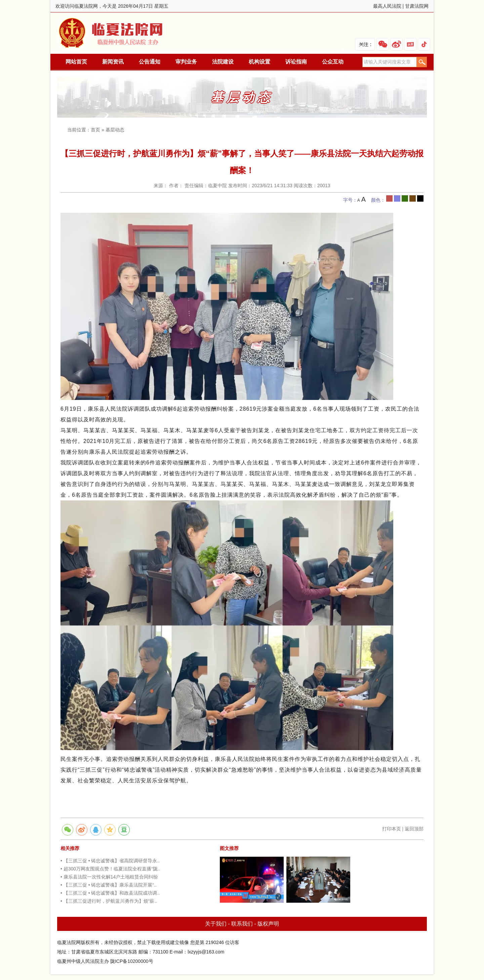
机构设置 (259, 62)
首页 (95, 130)
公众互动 (333, 62)
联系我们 (242, 924)
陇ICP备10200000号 (132, 961)
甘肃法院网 (417, 6)
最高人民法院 (387, 6)
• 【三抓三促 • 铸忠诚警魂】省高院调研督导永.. (110, 861)
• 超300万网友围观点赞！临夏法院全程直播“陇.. (110, 869)
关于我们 (216, 924)
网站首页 (76, 62)
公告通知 (150, 62)
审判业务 (186, 62)
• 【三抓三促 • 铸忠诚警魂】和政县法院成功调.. (110, 893)
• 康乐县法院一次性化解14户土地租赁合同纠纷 (109, 877)
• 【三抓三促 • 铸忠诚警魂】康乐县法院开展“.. (109, 885)
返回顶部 (414, 829)
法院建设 (223, 62)
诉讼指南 (296, 62)
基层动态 (115, 130)
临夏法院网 (112, 33)
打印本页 (392, 829)
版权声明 (268, 924)
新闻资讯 (113, 62)
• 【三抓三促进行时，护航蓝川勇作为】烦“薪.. (109, 901)
